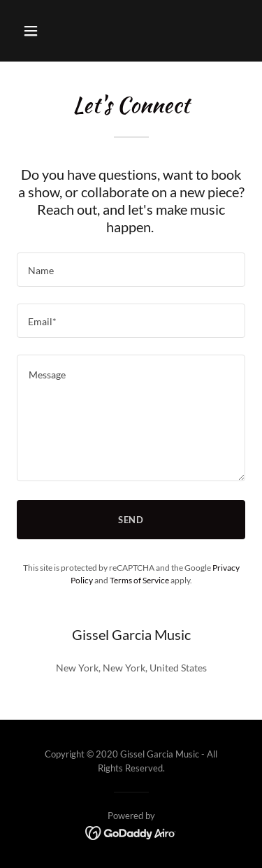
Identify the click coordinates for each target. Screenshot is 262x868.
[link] (131, 832)
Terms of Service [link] (139, 580)
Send (131, 520)
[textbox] (131, 270)
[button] (43, 31)
